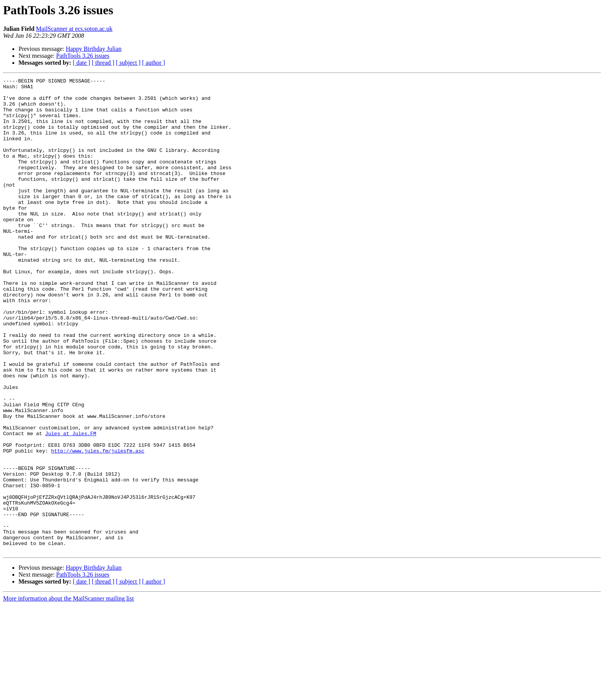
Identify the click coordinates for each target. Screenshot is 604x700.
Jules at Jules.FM (71, 505)
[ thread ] (103, 63)
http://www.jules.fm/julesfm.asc (98, 526)
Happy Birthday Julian (94, 49)
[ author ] (154, 63)
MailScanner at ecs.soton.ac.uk (74, 29)
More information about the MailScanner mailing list (68, 693)
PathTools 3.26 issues (83, 56)
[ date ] (81, 63)
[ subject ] (128, 63)
